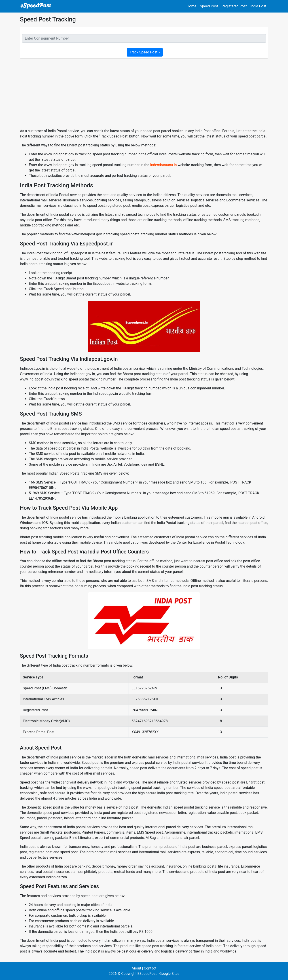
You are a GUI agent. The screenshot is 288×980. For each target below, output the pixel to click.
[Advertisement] (144, 93)
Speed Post (209, 6)
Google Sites (169, 974)
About (137, 968)
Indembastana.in (163, 165)
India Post (258, 6)
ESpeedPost (147, 974)
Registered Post (234, 6)
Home (192, 6)
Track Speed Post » (145, 52)
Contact (150, 968)
